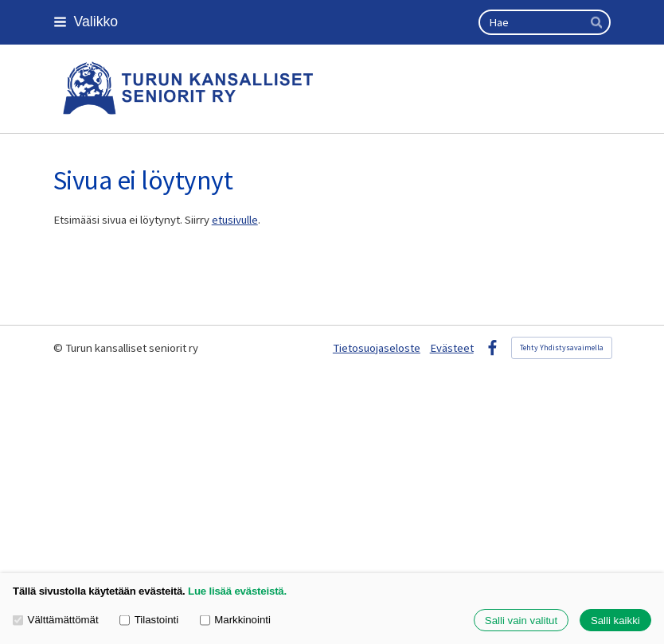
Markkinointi (235, 620)
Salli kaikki (615, 621)
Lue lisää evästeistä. (237, 591)
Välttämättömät (56, 620)
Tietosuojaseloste (377, 348)
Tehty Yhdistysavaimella (562, 347)
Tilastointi (149, 620)
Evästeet (452, 348)
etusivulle (235, 220)
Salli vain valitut (521, 621)
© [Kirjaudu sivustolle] (59, 348)
